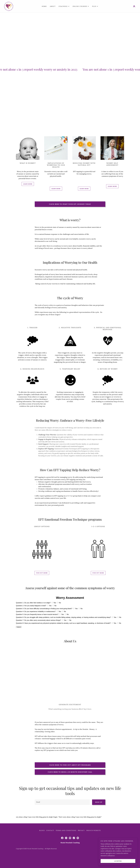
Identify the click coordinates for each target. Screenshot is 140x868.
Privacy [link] (81, 843)
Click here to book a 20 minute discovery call (70, 772)
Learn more (28, 184)
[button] (64, 6)
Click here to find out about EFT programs (70, 765)
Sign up (99, 802)
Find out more (42, 573)
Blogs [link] (42, 843)
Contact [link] (50, 843)
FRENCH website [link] (94, 843)
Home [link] (44, 6)
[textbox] (62, 802)
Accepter (118, 861)
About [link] (53, 6)
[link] (9, 6)
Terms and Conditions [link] (66, 843)
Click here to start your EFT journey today (70, 204)
